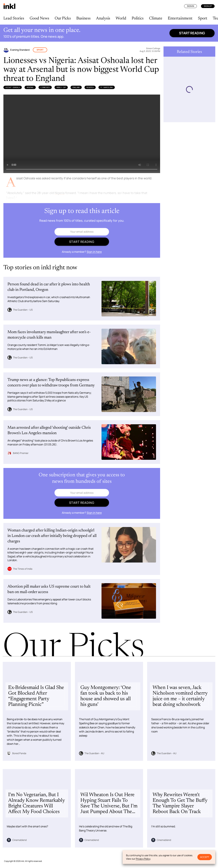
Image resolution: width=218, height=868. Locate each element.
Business (83, 18)
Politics (138, 18)
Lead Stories (14, 18)
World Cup (61, 87)
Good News (39, 18)
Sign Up (208, 6)
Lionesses (45, 87)
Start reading (192, 33)
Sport (203, 18)
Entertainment (180, 18)
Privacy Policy (143, 859)
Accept (205, 857)
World (121, 18)
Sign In (190, 6)
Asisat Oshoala (13, 87)
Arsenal (30, 87)
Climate (156, 18)
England (76, 87)
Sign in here (94, 252)
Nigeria (90, 87)
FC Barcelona (107, 87)
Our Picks (63, 18)
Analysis (103, 18)
